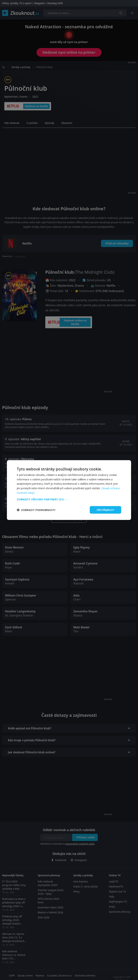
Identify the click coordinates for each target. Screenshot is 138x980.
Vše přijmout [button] (105, 510)
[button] (69, 499)
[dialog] (69, 490)
